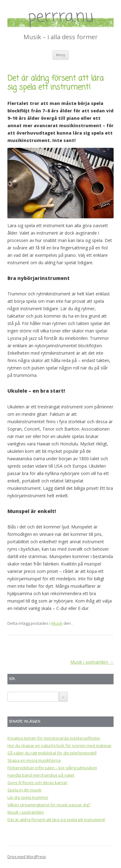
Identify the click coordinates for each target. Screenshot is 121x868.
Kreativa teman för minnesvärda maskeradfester (54, 738)
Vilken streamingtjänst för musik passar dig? (49, 805)
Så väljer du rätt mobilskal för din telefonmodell (52, 753)
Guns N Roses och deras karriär (37, 782)
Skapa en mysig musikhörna (34, 760)
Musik (57, 623)
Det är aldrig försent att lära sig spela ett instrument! (56, 820)
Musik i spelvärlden (92, 662)
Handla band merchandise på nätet (41, 775)
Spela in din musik (24, 790)
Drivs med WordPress (27, 857)
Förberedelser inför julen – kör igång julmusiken (52, 768)
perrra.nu (61, 17)
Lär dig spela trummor (28, 797)
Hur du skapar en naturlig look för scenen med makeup (59, 745)
